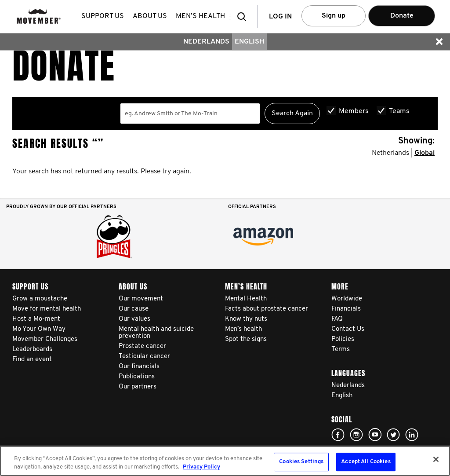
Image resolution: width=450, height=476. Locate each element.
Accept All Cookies (366, 462)
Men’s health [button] (202, 16)
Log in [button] (280, 17)
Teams (399, 111)
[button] (244, 16)
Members (354, 111)
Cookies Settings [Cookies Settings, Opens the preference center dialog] (301, 462)
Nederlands (206, 42)
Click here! (338, 435)
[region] (225, 461)
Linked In (412, 435)
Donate (402, 16)
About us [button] (152, 16)
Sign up (334, 16)
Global (425, 153)
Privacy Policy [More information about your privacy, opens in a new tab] (201, 467)
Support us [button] (104, 16)
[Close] (436, 459)
